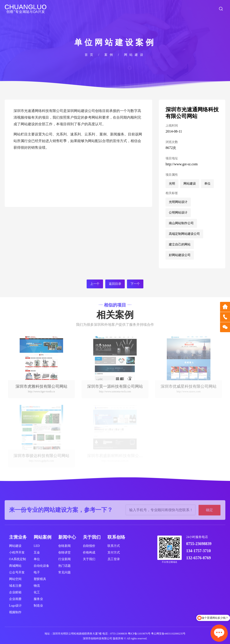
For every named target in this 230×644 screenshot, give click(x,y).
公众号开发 (17, 572)
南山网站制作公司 (181, 223)
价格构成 (89, 552)
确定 (209, 520)
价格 (170, 9)
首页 (96, 9)
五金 (37, 552)
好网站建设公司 (180, 255)
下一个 (135, 284)
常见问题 (64, 572)
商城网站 (15, 566)
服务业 (38, 599)
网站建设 (135, 55)
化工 (37, 592)
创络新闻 (64, 546)
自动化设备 (41, 566)
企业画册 (15, 599)
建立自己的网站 (180, 244)
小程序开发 (17, 552)
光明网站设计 (178, 202)
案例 (151, 9)
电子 (37, 572)
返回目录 (115, 284)
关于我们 (89, 559)
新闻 (189, 9)
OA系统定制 (18, 559)
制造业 (38, 606)
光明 (172, 184)
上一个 (95, 284)
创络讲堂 (64, 552)
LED (37, 546)
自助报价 (89, 546)
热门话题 (64, 566)
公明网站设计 (178, 213)
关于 (114, 9)
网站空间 (15, 579)
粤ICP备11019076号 (139, 634)
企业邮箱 (15, 592)
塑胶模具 (40, 579)
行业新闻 (64, 559)
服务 (133, 9)
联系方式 (114, 546)
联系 (207, 9)
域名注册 (15, 586)
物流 (37, 586)
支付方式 (114, 552)
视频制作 (15, 612)
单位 (207, 184)
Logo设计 (16, 606)
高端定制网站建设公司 (184, 234)
